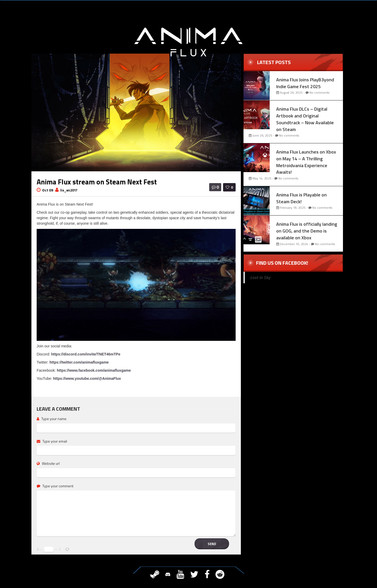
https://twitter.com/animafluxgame (79, 362)
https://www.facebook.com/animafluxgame (94, 370)
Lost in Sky (260, 277)
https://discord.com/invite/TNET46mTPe (86, 354)
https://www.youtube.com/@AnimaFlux (87, 378)
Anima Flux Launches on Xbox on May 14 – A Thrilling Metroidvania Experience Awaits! (306, 162)
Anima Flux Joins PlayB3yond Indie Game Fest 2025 (305, 83)
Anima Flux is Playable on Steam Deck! (301, 198)
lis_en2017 (69, 190)
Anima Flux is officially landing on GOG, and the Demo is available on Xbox (307, 231)
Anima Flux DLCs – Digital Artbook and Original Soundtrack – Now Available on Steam (305, 119)
